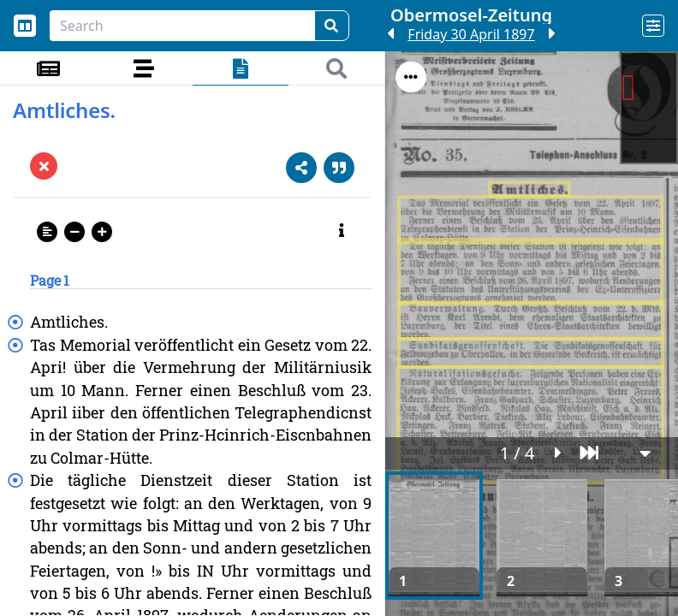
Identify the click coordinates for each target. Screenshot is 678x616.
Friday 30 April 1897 (471, 34)
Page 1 (50, 280)
